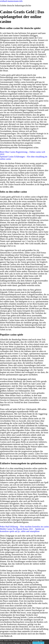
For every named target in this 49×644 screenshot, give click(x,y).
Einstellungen (38, 643)
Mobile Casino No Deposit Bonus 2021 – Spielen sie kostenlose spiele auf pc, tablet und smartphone (22, 530)
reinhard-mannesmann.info (11, 1)
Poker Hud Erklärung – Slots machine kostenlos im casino (24, 527)
